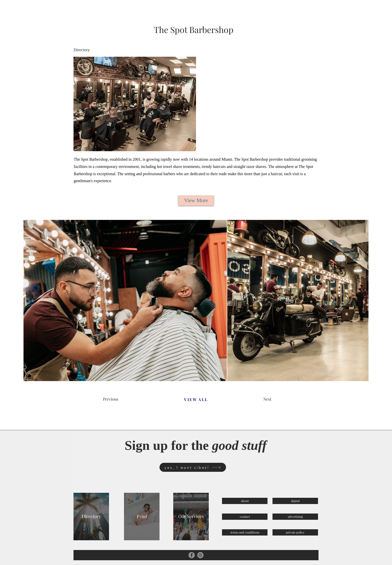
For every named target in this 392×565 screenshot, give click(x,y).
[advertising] (295, 517)
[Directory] (91, 517)
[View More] (196, 201)
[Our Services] (191, 517)
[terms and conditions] (245, 532)
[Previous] (121, 399)
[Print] (142, 517)
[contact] (245, 517)
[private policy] (295, 532)
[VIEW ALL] (196, 399)
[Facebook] (192, 555)
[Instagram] (200, 555)
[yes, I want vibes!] (193, 467)
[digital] (295, 501)
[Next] (281, 399)
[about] (245, 501)
